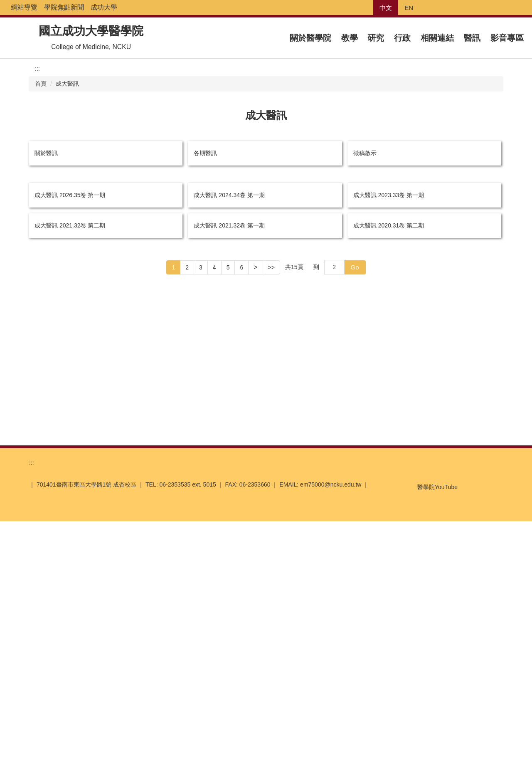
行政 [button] (402, 37)
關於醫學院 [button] (310, 37)
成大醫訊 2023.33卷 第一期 (389, 396)
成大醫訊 (67, 83)
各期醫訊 (205, 152)
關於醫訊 (46, 152)
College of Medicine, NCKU (91, 46)
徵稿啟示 (365, 152)
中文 (386, 8)
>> (271, 673)
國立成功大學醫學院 (91, 31)
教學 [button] (350, 37)
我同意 (438, 765)
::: (14, 7)
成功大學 (143, 7)
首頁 (41, 83)
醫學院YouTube (427, 744)
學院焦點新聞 (103, 7)
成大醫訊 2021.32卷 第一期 (229, 630)
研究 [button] (376, 37)
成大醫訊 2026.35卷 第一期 (70, 397)
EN (409, 8)
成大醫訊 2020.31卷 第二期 (389, 631)
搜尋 (525, 8)
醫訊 (472, 37)
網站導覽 (63, 7)
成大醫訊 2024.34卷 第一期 (229, 395)
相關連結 (437, 37)
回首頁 (33, 7)
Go (355, 673)
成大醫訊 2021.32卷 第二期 (70, 629)
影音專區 (507, 37)
